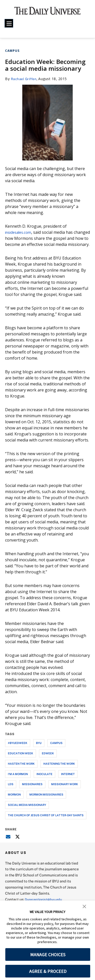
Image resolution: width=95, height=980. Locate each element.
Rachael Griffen (25, 79)
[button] (84, 906)
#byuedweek (18, 749)
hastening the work (59, 770)
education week (21, 759)
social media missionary (27, 811)
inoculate (44, 780)
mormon (14, 800)
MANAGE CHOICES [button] (48, 955)
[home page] (48, 13)
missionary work (65, 790)
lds (11, 790)
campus (56, 749)
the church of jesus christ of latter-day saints (46, 821)
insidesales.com (20, 232)
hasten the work (21, 770)
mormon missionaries (46, 800)
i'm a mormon (18, 780)
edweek (48, 759)
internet (68, 780)
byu (39, 749)
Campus (12, 51)
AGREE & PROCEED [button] (48, 971)
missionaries (32, 790)
